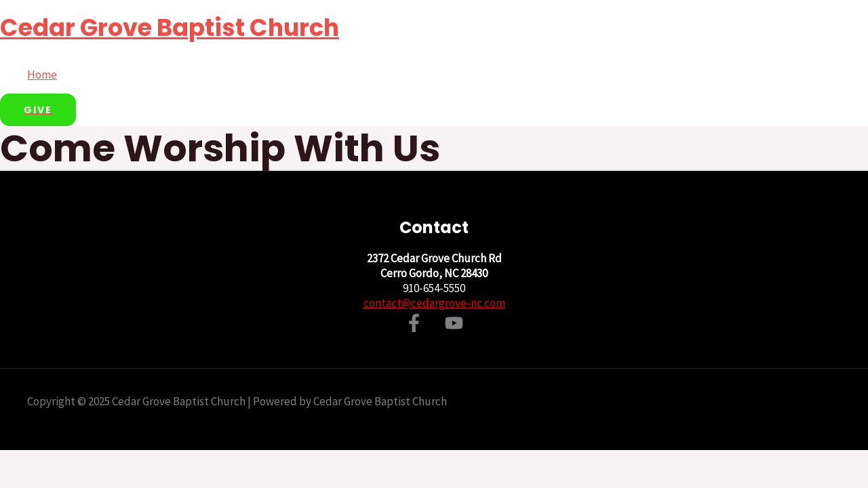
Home (42, 75)
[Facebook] (414, 328)
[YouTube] (454, 328)
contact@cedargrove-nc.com (434, 303)
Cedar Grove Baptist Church (170, 27)
